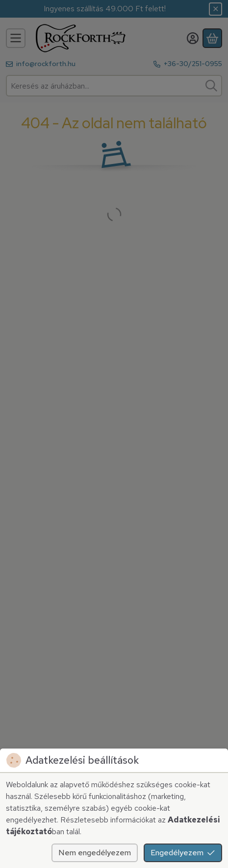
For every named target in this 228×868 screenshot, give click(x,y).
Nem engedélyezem (95, 853)
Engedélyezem (183, 853)
